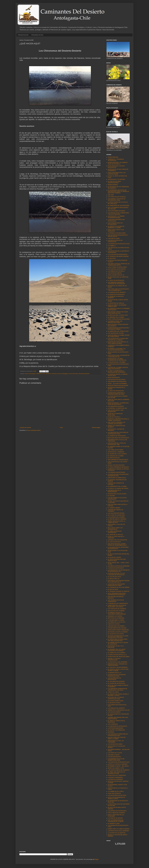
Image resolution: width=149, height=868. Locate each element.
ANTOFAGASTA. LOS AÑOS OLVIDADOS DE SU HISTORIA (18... (117, 359)
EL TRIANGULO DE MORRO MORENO (118, 256)
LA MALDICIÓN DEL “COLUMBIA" (117, 362)
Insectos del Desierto (73, 374)
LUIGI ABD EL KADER (114, 238)
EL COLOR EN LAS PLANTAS (116, 634)
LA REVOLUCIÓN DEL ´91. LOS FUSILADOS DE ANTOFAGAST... (117, 574)
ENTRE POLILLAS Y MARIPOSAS (117, 775)
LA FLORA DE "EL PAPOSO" (115, 818)
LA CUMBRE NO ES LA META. (116, 791)
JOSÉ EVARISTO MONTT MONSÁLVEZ (118, 630)
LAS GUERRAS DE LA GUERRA (116, 517)
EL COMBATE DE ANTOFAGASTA (117, 436)
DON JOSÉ (111, 195)
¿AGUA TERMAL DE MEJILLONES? (117, 267)
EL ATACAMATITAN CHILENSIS (116, 681)
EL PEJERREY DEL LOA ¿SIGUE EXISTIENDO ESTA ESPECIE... (117, 650)
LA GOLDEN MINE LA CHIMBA (116, 620)
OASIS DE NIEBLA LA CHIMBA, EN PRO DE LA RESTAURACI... (119, 336)
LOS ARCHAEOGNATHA (114, 757)
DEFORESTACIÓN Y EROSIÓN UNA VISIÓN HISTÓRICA (117, 665)
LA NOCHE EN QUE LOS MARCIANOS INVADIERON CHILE (118, 475)
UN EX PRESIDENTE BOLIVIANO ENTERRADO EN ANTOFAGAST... (117, 594)
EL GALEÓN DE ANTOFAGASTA (116, 683)
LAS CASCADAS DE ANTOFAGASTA (118, 254)
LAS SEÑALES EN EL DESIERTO (117, 292)
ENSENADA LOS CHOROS (115, 616)
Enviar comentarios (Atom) (34, 430)
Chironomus (57, 187)
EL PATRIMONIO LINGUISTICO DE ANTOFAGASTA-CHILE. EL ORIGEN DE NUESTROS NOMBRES (118, 192)
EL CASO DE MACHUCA (114, 542)
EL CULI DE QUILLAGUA (114, 577)
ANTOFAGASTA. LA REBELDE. (116, 452)
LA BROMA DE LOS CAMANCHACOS (118, 603)
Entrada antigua (96, 428)
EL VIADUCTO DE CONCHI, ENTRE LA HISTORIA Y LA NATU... (118, 695)
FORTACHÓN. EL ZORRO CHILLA (117, 478)
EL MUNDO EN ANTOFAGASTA (116, 294)
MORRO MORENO (113, 185)
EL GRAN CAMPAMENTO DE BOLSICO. (119, 467)
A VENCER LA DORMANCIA (115, 777)
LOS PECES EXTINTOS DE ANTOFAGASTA (115, 241)
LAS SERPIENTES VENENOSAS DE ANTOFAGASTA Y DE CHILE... (117, 689)
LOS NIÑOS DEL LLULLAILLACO (117, 622)
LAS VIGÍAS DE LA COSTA (115, 753)
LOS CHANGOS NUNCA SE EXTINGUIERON (115, 224)
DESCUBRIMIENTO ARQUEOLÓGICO (118, 460)
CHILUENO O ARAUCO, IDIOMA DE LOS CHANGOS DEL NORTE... (119, 264)
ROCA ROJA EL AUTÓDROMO (116, 618)
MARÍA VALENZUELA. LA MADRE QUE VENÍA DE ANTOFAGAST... (118, 404)
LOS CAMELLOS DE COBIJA (116, 450)
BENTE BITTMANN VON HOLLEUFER (118, 386)
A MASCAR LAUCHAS (114, 624)
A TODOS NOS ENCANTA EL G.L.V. (117, 655)
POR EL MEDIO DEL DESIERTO (116, 813)
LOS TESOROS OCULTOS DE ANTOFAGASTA (116, 601)
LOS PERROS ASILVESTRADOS (117, 472)
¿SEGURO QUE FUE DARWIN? (116, 626)
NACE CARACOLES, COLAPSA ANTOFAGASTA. (116, 167)
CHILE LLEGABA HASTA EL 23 (116, 275)
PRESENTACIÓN (23, 35)
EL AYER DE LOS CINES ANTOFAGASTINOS (114, 182)
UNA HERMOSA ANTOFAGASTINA (117, 382)
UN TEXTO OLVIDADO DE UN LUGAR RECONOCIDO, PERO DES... (118, 637)
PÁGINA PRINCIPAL (113, 157)
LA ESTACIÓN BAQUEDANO (115, 728)
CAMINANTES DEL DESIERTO (43, 374)
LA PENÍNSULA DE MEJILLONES (117, 233)
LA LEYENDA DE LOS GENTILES (117, 833)
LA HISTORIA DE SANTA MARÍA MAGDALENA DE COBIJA (116, 585)
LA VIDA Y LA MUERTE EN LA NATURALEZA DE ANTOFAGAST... (117, 372)
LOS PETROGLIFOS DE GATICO (117, 380)
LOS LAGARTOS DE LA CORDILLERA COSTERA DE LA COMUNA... (118, 339)
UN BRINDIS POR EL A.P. (115, 673)
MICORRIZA (111, 732)
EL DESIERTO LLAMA (114, 824)
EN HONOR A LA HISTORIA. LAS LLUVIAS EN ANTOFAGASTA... (117, 349)
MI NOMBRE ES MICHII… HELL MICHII (118, 766)
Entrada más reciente (25, 428)
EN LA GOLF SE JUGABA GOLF (116, 515)
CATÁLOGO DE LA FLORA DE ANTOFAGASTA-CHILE (116, 698)
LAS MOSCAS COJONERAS (115, 779)
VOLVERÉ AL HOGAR (114, 755)
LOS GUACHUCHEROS (114, 712)
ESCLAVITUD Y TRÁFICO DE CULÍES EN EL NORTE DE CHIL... (118, 313)
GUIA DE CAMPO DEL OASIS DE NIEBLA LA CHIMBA (117, 738)
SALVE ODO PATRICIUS (114, 793)
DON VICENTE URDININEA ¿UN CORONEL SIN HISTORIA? (116, 423)
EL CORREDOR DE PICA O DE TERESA (119, 587)
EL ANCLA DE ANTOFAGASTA (116, 391)
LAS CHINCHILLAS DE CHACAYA (117, 269)
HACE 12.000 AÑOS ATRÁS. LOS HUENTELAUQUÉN (117, 173)
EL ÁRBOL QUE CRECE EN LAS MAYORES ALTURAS (116, 773)
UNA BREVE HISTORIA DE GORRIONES (119, 566)
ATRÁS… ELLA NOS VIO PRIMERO (117, 384)
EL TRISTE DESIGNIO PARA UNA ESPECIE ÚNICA (117, 560)
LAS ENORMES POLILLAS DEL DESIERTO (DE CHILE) (116, 760)
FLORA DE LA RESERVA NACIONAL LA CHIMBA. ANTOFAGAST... (118, 420)
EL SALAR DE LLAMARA (114, 557)
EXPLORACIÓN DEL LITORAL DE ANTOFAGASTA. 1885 (117, 444)
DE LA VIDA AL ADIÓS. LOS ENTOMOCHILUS (115, 528)
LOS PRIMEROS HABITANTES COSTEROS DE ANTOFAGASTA (116, 283)
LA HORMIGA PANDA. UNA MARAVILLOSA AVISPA (115, 322)
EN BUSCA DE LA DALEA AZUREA (117, 494)
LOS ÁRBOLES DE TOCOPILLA (116, 271)
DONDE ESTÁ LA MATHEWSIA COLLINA (119, 710)
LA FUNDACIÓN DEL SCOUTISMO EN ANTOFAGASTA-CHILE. (118, 433)
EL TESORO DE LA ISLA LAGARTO (117, 454)
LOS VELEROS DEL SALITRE (116, 333)
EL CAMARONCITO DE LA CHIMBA (117, 486)
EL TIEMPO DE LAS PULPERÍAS (117, 653)
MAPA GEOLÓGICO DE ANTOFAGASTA (118, 438)
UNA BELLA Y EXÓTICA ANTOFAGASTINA (114, 659)
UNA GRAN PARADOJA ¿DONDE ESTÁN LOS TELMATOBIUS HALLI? (117, 545)
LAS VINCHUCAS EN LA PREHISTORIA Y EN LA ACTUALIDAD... (118, 214)
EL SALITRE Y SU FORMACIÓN (116, 730)
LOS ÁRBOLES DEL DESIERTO (116, 708)
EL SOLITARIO (112, 258)
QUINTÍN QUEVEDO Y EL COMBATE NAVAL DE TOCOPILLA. (118, 163)
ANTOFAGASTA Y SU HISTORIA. (117, 179)
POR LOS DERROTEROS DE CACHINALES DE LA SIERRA (116, 821)
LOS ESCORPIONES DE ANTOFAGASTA (114, 679)
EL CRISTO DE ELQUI (114, 458)
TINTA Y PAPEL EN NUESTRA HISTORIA (119, 319)
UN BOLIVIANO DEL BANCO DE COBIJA (119, 657)
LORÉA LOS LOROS (113, 692)
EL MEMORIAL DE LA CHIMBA (116, 317)
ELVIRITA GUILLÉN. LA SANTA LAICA (118, 315)
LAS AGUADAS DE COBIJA (115, 744)
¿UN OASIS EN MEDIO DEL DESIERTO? (119, 770)
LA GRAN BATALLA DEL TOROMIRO (118, 662)
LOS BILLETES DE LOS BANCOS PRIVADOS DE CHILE (117, 675)
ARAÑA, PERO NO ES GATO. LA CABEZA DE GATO (117, 522)
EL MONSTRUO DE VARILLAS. (116, 303)
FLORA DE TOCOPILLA (114, 417)
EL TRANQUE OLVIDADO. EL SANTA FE (119, 591)
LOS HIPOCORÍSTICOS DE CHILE (117, 795)
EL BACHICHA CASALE (114, 703)
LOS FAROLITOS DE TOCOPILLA (117, 197)
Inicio (61, 428)
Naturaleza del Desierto (84, 374)
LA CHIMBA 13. (112, 246)
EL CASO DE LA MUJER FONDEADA (118, 667)
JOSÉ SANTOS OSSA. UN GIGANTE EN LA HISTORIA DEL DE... (119, 356)
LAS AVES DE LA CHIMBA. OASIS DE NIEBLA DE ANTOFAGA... (118, 368)
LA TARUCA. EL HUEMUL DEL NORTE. (118, 488)
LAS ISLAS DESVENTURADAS (116, 513)
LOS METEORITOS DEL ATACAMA (117, 628)
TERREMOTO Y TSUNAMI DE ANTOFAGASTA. (116, 160)
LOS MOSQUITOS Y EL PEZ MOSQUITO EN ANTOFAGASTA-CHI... (119, 571)
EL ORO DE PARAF (113, 589)
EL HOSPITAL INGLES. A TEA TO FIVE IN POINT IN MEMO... (118, 670)
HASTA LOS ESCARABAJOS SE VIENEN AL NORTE (116, 798)
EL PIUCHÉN (111, 496)
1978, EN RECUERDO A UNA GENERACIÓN (116, 411)
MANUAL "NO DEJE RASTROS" (116, 465)
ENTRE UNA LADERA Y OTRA (116, 768)
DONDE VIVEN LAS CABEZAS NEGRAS (119, 829)
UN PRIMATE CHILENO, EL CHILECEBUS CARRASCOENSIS (117, 613)
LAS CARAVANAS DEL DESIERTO (117, 609)
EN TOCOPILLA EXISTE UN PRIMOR (118, 632)
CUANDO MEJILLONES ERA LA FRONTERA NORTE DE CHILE (116, 394)
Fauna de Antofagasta (63, 374)
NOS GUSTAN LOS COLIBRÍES (116, 611)
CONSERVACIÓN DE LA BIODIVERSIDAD (114, 491)
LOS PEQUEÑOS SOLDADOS (116, 406)
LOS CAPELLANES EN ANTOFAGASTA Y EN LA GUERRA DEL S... (118, 290)
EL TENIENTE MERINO (114, 508)
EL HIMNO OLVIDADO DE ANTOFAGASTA (115, 532)
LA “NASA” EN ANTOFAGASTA (116, 280)
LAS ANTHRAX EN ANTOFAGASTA (117, 811)
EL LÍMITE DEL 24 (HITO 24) (115, 535)
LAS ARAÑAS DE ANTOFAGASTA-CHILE (119, 244)
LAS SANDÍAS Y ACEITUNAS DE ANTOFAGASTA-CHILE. (117, 200)
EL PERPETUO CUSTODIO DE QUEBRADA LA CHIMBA (116, 227)
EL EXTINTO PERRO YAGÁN (116, 701)
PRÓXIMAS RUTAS (37, 35)
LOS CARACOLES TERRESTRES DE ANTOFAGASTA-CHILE (118, 735)
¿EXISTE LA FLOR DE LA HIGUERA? (118, 764)
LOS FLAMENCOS (113, 724)
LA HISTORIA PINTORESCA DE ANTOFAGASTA (116, 220)
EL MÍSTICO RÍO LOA (114, 579)
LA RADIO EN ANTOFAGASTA (116, 568)
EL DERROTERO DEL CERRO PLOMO (118, 331)
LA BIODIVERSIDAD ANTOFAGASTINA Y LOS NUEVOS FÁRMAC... (119, 329)
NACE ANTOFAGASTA (114, 378)
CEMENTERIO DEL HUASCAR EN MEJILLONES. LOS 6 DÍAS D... (117, 606)
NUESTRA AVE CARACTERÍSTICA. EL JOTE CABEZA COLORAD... (118, 343)
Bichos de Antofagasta (30, 374)
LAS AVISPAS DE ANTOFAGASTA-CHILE (119, 762)
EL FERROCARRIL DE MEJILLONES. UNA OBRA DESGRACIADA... (118, 640)
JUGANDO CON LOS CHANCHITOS (117, 540)
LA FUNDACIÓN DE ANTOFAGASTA (117, 726)
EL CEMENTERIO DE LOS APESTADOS (118, 206)
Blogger (96, 859)
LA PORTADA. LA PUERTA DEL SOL (117, 408)
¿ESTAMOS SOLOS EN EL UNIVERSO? (118, 831)
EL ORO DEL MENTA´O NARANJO (117, 519)
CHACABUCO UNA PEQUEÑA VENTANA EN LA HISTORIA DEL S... (119, 581)
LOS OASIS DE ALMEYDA (115, 273)
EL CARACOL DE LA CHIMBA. (116, 456)
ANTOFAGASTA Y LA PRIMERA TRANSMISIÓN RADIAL (116, 217)
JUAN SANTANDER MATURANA (116, 211)
